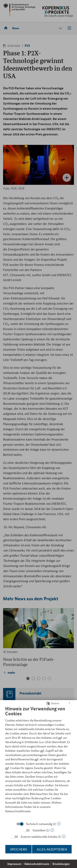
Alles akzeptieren (52, 849)
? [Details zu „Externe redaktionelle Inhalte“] (64, 836)
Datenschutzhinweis (37, 864)
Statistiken (39, 830)
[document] (38, 762)
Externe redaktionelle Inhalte (39, 837)
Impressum (14, 864)
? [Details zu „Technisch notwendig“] (59, 824)
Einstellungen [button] (61, 864)
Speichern (18, 849)
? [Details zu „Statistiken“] (52, 830)
